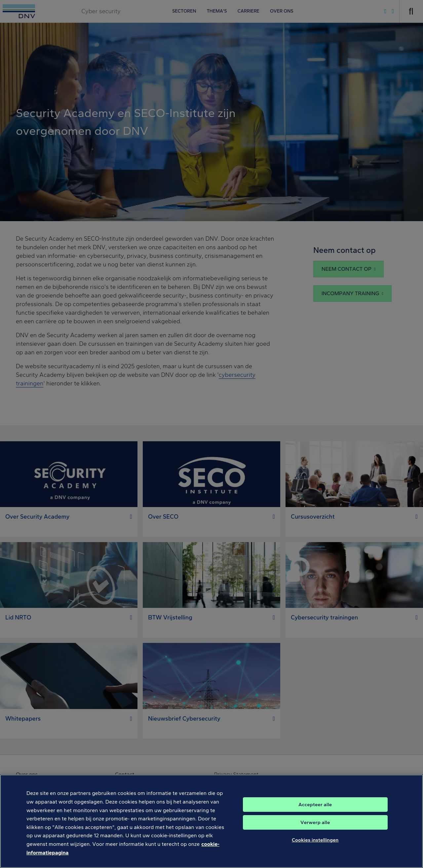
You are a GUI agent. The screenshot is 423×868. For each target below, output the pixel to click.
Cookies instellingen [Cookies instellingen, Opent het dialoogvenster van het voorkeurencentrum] (315, 847)
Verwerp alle (315, 829)
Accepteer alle (315, 811)
